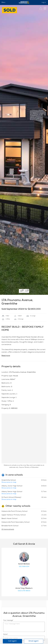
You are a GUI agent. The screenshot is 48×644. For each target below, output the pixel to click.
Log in (44, 3)
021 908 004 (24, 567)
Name (5, 634)
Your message (8, 620)
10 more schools (8, 530)
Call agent (12, 641)
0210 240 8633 (24, 591)
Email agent (34, 641)
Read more (6, 356)
